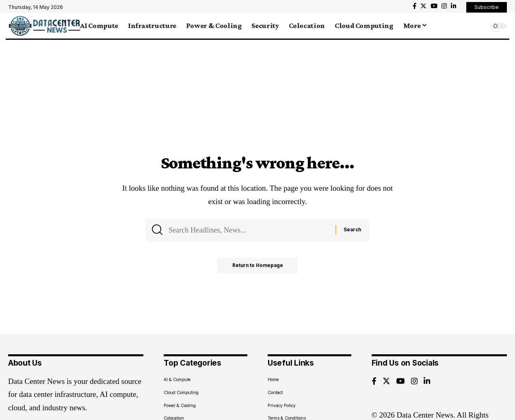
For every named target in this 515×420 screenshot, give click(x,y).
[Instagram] (444, 6)
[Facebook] (414, 6)
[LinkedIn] (453, 6)
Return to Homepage (258, 267)
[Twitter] (423, 6)
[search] (480, 26)
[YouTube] (434, 6)
